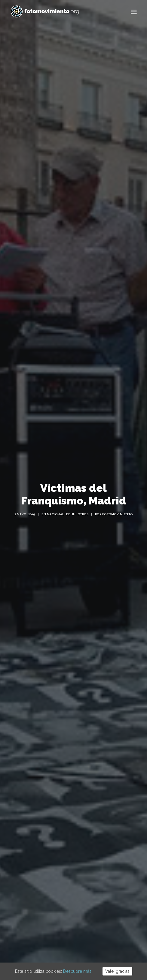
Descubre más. (78, 971)
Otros (83, 504)
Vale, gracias (117, 971)
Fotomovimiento (118, 504)
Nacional (56, 504)
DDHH (71, 504)
